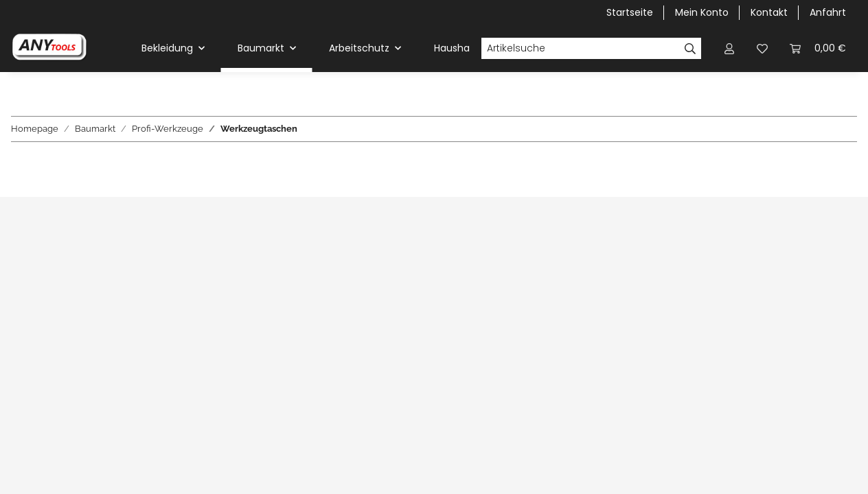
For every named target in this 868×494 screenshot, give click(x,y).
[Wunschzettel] (762, 48)
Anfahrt (828, 12)
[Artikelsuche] (580, 49)
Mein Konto (702, 12)
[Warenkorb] (818, 48)
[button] (729, 48)
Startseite (630, 12)
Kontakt (769, 12)
